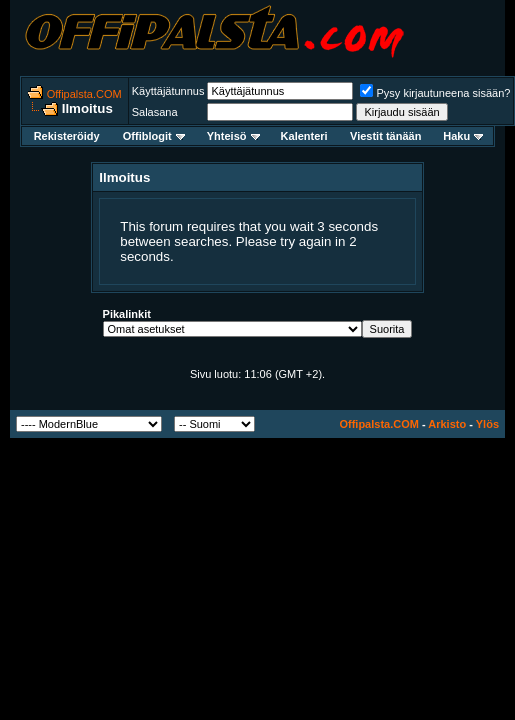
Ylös (487, 424)
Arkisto (447, 424)
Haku (463, 136)
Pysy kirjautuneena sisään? (435, 93)
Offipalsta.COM (84, 94)
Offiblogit (154, 136)
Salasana (155, 112)
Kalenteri (304, 136)
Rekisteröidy (67, 136)
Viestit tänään (385, 136)
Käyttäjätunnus (168, 91)
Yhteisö (233, 136)
